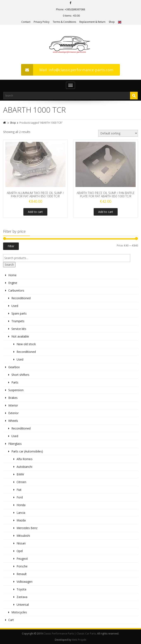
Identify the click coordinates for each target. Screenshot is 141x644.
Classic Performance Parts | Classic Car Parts (70, 634)
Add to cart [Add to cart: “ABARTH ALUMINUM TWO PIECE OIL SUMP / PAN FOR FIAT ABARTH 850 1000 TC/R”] (35, 212)
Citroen (21, 482)
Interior (13, 405)
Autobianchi (24, 467)
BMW (20, 474)
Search (9, 265)
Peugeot (22, 559)
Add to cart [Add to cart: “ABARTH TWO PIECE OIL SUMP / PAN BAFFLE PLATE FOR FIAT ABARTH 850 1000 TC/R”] (106, 212)
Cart (11, 620)
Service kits (19, 329)
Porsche (22, 566)
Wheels (13, 421)
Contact (26, 22)
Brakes (13, 398)
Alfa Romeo (24, 459)
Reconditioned (21, 298)
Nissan (21, 543)
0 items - (71, 16)
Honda (21, 505)
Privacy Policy (42, 22)
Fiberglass (15, 444)
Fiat (19, 490)
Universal (23, 605)
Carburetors (16, 290)
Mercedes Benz (27, 528)
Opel (20, 551)
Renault (22, 574)
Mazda (21, 520)
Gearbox (14, 367)
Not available (20, 336)
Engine (13, 283)
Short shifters (20, 375)
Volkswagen (24, 582)
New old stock (26, 344)
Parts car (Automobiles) (27, 451)
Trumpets (18, 321)
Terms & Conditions (64, 22)
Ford (20, 497)
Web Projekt (79, 640)
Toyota (21, 589)
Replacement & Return (92, 22)
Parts (15, 382)
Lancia (21, 513)
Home (12, 275)
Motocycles (19, 612)
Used (15, 306)
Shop (112, 22)
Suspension (16, 390)
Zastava (22, 597)
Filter (11, 246)
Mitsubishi (23, 536)
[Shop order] (118, 133)
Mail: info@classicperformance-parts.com (67, 70)
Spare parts (19, 313)
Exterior (13, 413)
